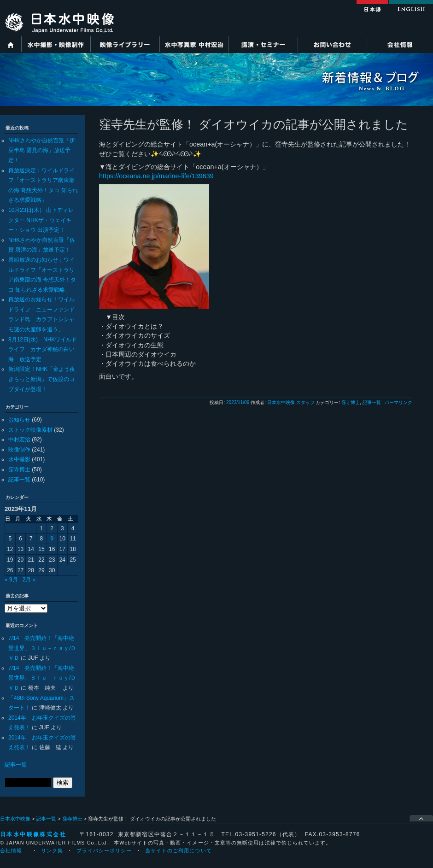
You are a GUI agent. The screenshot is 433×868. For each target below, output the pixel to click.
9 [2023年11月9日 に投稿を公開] (52, 539)
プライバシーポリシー (104, 850)
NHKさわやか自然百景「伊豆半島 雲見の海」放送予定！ (42, 150)
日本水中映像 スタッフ (291, 402)
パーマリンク (398, 402)
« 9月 (11, 580)
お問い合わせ (332, 44)
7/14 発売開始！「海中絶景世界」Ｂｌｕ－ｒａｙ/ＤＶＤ (42, 648)
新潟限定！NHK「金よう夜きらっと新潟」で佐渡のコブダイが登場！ (42, 379)
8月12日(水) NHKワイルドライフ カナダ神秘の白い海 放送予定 (43, 349)
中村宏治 (19, 440)
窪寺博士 (19, 469)
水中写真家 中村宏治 (194, 44)
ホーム (11, 44)
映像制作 (19, 450)
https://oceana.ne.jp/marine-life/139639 (156, 176)
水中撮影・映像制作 (56, 44)
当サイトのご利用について (178, 850)
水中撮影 (19, 459)
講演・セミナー (263, 44)
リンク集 (52, 850)
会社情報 (400, 44)
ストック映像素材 (30, 430)
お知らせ (19, 420)
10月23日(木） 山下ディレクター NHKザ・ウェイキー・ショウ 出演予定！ (41, 220)
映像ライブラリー (125, 44)
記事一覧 (19, 480)
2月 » (29, 580)
